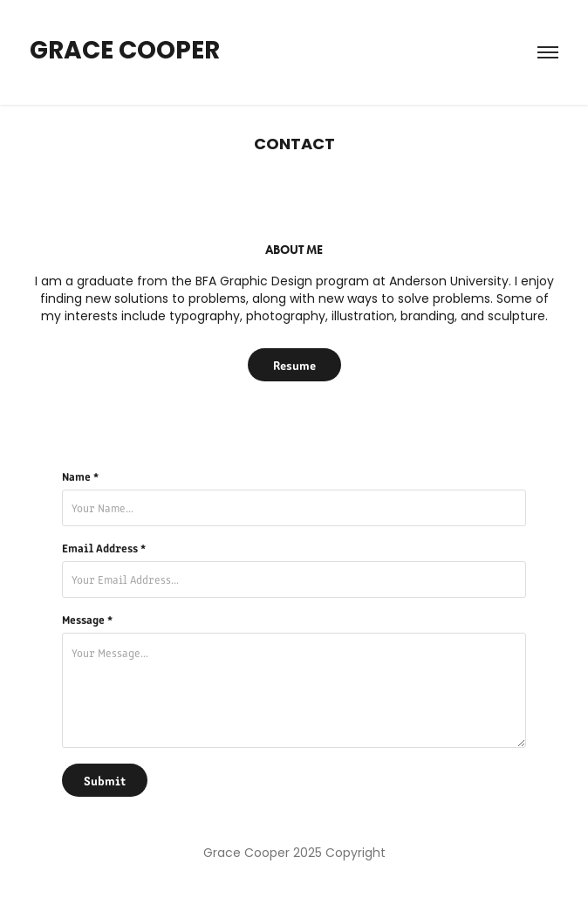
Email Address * (104, 548)
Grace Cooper (125, 52)
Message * (87, 620)
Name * (80, 476)
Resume (294, 365)
